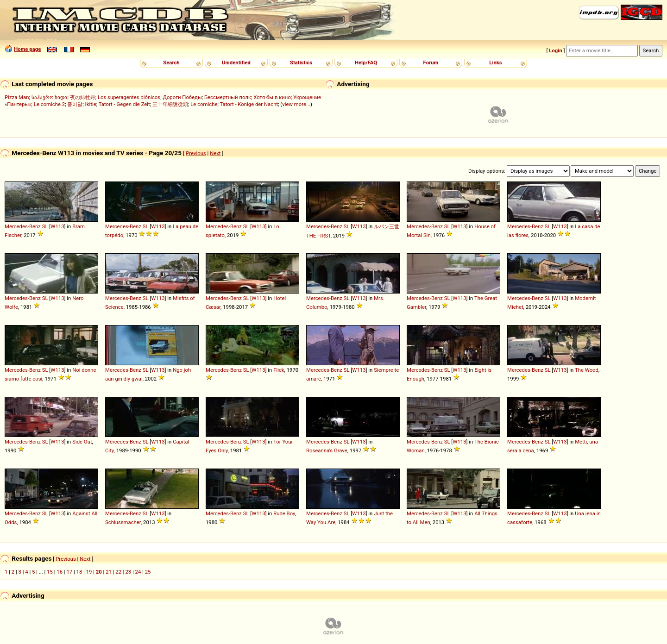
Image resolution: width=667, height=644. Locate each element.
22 (118, 572)
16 (60, 572)
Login (555, 50)
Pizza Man (17, 97)
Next (215, 153)
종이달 (75, 104)
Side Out (82, 442)
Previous (196, 153)
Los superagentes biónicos (129, 97)
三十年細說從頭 (170, 104)
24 (138, 572)
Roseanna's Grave (327, 450)
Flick (279, 370)
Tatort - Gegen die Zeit (124, 104)
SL (45, 226)
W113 (57, 226)
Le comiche (204, 104)
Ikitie (91, 104)
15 (50, 572)
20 (99, 572)
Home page (27, 49)
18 (79, 572)
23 (128, 572)
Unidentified (236, 63)
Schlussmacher (123, 522)
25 (148, 572)
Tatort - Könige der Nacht (249, 104)
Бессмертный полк (228, 97)
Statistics (301, 63)
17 (69, 572)
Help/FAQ (366, 63)
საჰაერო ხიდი (50, 97)
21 (109, 572)
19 (89, 572)
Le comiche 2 (49, 104)
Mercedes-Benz (23, 226)
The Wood (587, 370)
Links (495, 63)
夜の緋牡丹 (83, 97)
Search (171, 63)
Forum (431, 63)
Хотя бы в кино (272, 97)
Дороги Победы (182, 97)
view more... (296, 104)
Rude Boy (284, 513)
